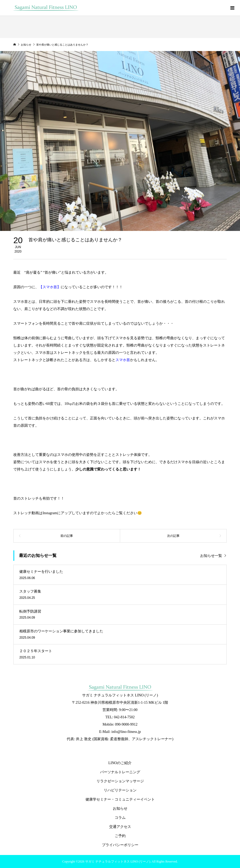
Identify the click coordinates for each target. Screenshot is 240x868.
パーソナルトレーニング (120, 772)
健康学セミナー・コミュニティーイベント (120, 799)
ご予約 (120, 836)
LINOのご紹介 (120, 763)
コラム (120, 818)
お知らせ (120, 809)
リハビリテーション (120, 790)
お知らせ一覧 (211, 556)
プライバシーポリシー (120, 845)
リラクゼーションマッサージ (120, 781)
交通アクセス (120, 827)
